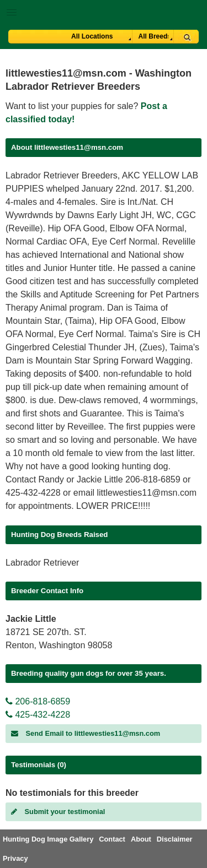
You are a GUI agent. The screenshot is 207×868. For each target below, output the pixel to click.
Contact (112, 839)
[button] (104, 10)
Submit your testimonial (58, 812)
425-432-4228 (38, 715)
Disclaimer (175, 839)
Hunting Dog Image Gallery (48, 839)
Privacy (15, 858)
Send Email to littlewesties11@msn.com (86, 733)
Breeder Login (195, 13)
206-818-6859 (38, 701)
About (141, 839)
